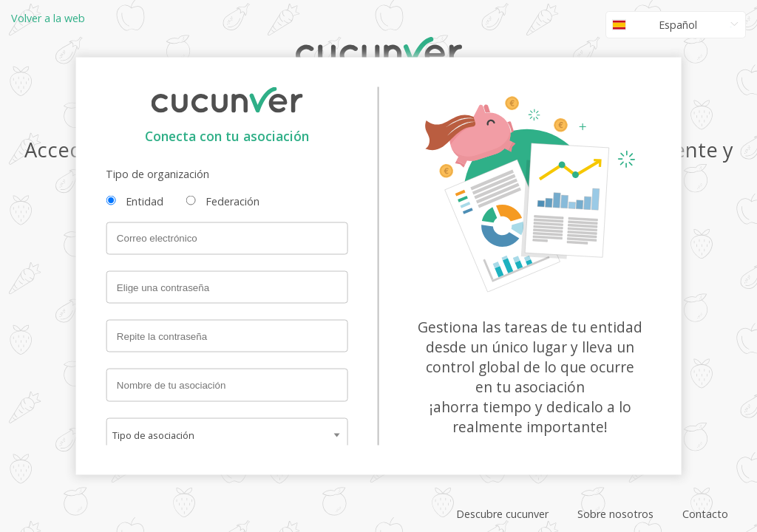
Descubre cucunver (502, 514)
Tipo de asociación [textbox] (153, 434)
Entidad (145, 201)
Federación (232, 201)
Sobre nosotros (615, 514)
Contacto (705, 514)
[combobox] (227, 434)
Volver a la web (48, 18)
